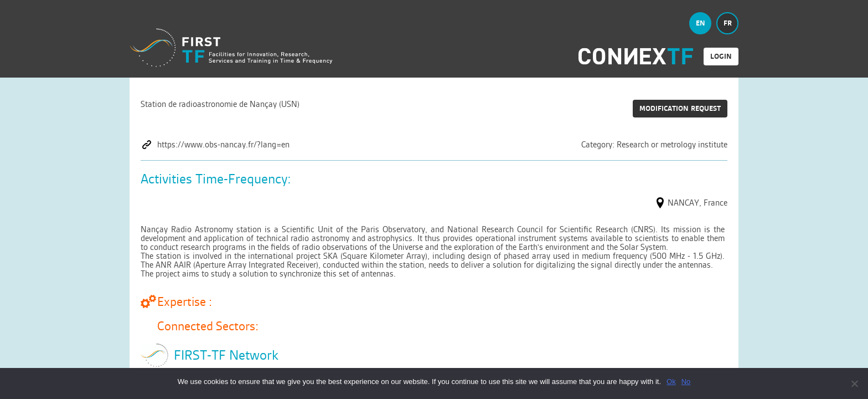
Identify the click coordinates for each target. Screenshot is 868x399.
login (721, 56)
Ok (671, 382)
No (686, 382)
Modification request (680, 108)
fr (728, 23)
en (701, 23)
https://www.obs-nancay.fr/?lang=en (223, 145)
